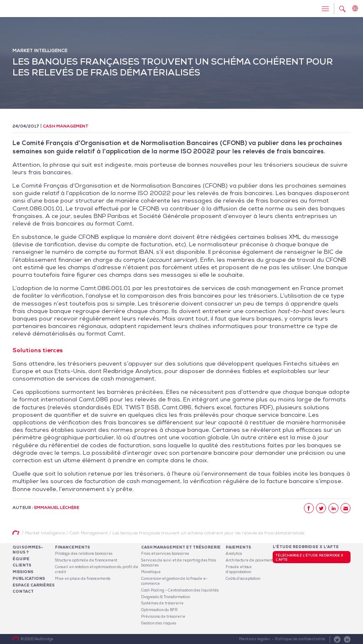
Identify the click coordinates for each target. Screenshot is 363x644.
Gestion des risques (159, 623)
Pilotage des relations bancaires (84, 554)
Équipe (21, 559)
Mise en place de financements (83, 579)
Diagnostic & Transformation (165, 597)
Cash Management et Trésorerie (181, 547)
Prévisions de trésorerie (163, 616)
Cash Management (66, 126)
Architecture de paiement (249, 560)
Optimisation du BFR (159, 610)
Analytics (234, 554)
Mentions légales (255, 639)
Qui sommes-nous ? (28, 550)
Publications (29, 579)
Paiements (238, 547)
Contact (23, 591)
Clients (22, 565)
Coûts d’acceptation (243, 579)
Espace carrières (34, 585)
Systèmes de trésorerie (162, 603)
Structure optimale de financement (86, 560)
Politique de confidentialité (300, 639)
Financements (72, 547)
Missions (23, 572)
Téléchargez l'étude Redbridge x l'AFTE (309, 557)
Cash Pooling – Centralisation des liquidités (180, 590)
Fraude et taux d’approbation (239, 569)
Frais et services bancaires (165, 554)
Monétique (151, 572)
